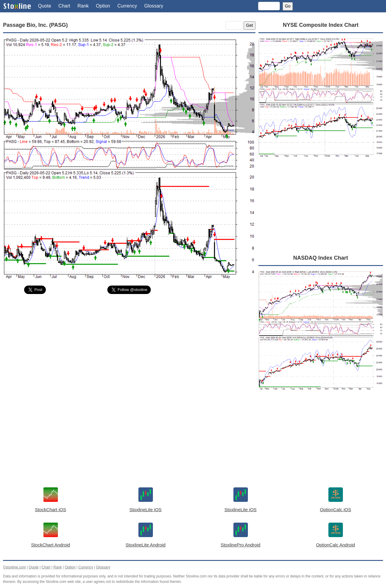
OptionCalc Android (335, 545)
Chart (64, 6)
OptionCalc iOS (335, 510)
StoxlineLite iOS (146, 510)
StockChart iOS (51, 510)
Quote (45, 6)
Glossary (154, 6)
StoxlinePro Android (241, 545)
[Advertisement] (129, 344)
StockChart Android (51, 545)
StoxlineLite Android (146, 545)
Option (103, 6)
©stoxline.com (14, 567)
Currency (127, 6)
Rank (83, 6)
